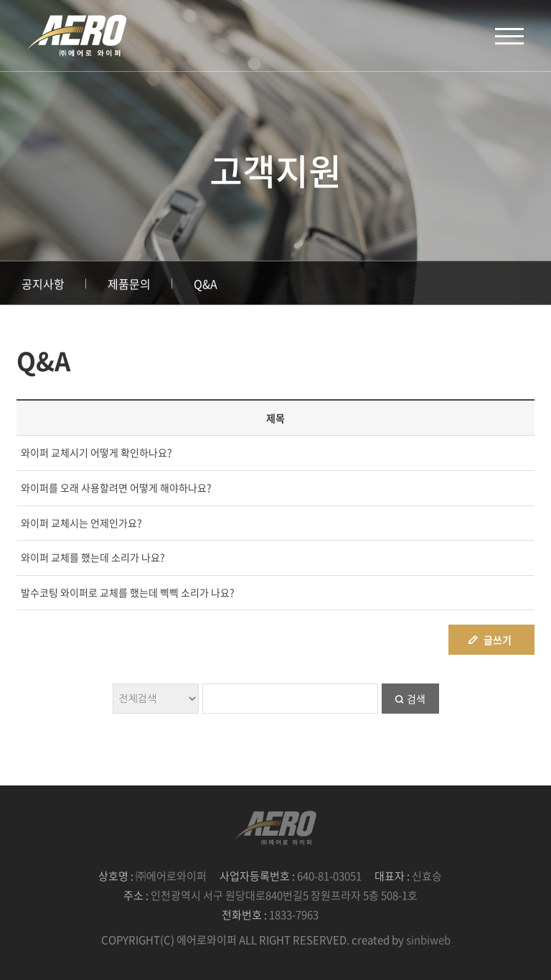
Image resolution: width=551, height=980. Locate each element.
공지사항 (43, 284)
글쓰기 (498, 640)
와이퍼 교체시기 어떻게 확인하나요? (96, 452)
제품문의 (129, 284)
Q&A (206, 284)
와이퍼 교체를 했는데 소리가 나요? (93, 557)
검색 (416, 699)
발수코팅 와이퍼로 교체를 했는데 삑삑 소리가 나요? (128, 592)
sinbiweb (428, 940)
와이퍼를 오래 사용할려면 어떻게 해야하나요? (116, 487)
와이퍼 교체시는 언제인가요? (81, 523)
